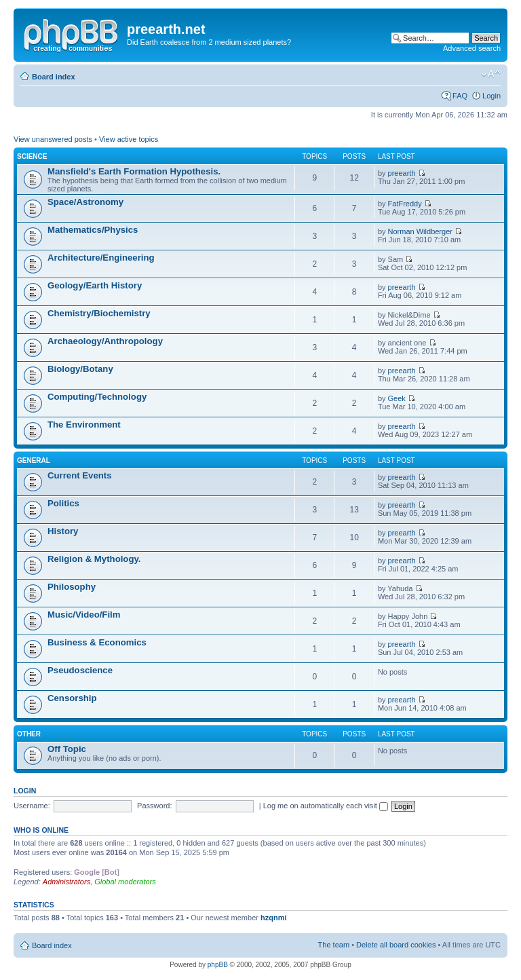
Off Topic (67, 749)
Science (32, 156)
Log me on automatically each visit (326, 806)
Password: (154, 806)
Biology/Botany (80, 369)
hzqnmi (274, 918)
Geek (397, 398)
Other (29, 734)
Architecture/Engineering (101, 258)
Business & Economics (97, 642)
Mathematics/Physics (93, 230)
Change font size (491, 74)
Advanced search (472, 48)
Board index (54, 77)
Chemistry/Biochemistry (99, 313)
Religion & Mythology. (94, 559)
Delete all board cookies (396, 945)
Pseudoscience (80, 670)
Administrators (66, 882)
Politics (63, 503)
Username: (32, 806)
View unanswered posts (53, 139)
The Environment (84, 425)
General (34, 460)
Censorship (72, 698)
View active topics (129, 139)
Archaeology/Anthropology (105, 341)
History (63, 531)
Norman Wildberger (420, 231)
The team (334, 945)
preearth (402, 173)
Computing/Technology (97, 397)
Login (491, 96)
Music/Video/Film (84, 615)
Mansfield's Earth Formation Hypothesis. (134, 171)
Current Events (80, 475)
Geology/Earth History (95, 285)
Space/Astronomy (85, 202)
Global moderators (125, 882)
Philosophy (72, 587)
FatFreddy (405, 204)
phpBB (218, 965)
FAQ (460, 96)
